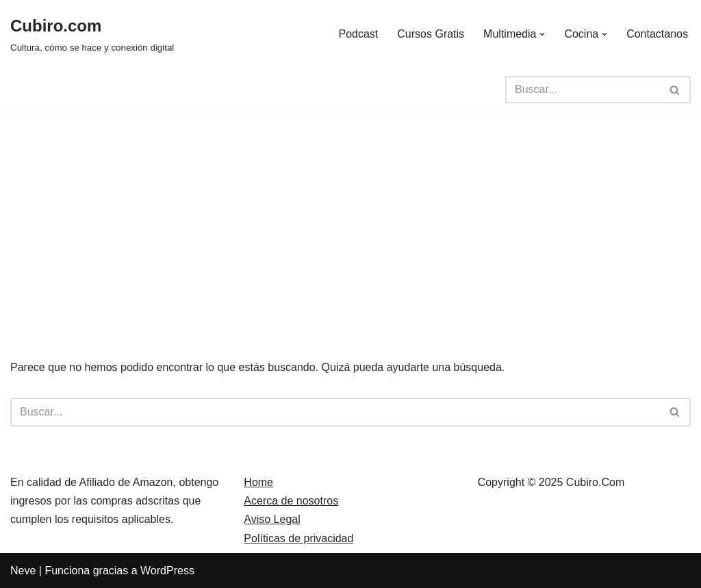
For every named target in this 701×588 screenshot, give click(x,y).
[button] (542, 34)
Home (258, 482)
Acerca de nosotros (291, 501)
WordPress (167, 571)
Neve (23, 571)
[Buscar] (583, 90)
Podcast (358, 34)
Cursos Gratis (431, 34)
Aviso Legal (272, 519)
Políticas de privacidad (298, 538)
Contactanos (657, 34)
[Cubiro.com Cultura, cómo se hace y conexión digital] (92, 34)
